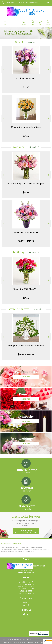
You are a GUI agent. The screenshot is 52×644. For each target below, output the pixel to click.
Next (49, 70)
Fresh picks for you (26, 520)
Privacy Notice (18, 643)
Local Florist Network (32, 643)
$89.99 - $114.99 (26, 241)
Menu (5, 25)
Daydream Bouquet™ (26, 78)
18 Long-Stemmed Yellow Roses (26, 127)
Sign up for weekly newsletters (26, 531)
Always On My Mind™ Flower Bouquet (26, 184)
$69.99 (26, 298)
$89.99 (26, 192)
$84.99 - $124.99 (26, 354)
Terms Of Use (7, 643)
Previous (3, 70)
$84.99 (26, 87)
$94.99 (26, 136)
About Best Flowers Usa (11, 543)
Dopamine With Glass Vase (26, 289)
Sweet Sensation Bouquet (26, 232)
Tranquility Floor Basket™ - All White (26, 346)
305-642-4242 (10, 2)
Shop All (32, 42)
